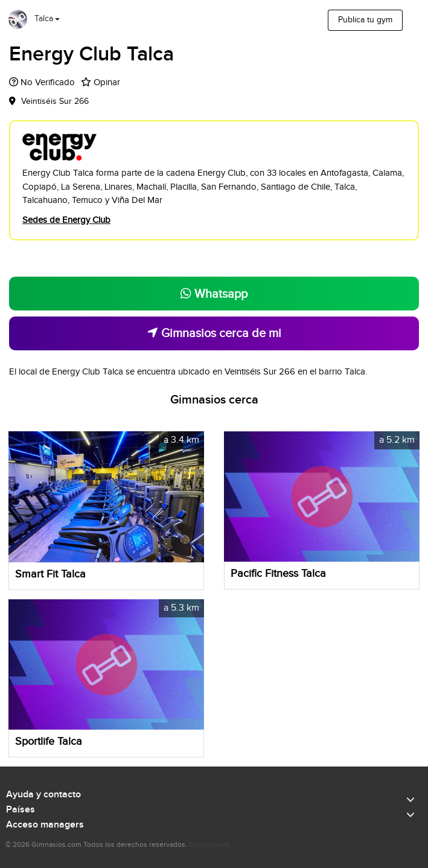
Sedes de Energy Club (66, 220)
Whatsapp (214, 294)
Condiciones (209, 844)
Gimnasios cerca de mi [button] (214, 333)
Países (21, 810)
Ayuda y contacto (43, 795)
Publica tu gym (365, 20)
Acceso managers (45, 825)
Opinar (107, 82)
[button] (193, 497)
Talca (44, 19)
